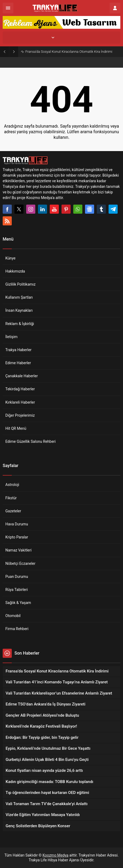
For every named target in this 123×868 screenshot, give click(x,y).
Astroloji (12, 485)
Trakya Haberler (18, 350)
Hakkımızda (15, 271)
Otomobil (13, 616)
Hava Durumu (17, 524)
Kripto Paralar (17, 537)
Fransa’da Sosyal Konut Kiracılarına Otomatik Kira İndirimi (69, 52)
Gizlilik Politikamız (20, 284)
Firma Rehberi (17, 629)
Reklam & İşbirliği (20, 324)
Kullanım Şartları (19, 297)
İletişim (11, 337)
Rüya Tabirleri (17, 590)
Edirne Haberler (18, 363)
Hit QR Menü (16, 428)
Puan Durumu (17, 577)
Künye (10, 258)
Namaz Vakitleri (18, 550)
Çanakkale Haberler (22, 376)
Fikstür (11, 498)
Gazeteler (13, 511)
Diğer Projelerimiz (20, 415)
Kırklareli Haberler (20, 402)
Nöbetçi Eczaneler (20, 563)
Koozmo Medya (55, 855)
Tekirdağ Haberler (20, 389)
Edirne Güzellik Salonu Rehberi (30, 441)
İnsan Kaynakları (19, 310)
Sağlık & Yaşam (18, 603)
